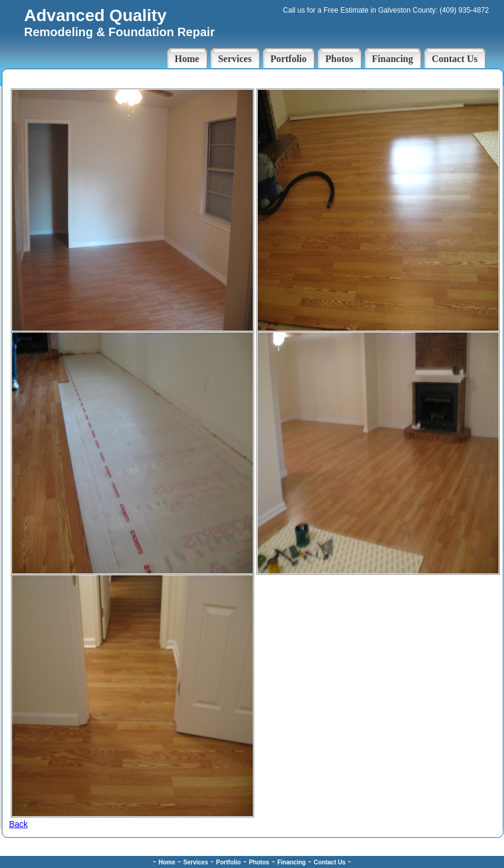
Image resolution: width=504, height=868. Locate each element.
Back (18, 824)
